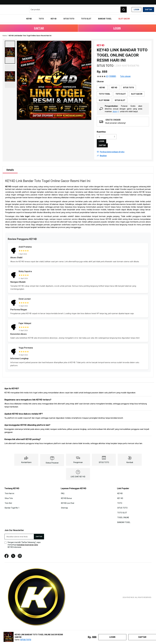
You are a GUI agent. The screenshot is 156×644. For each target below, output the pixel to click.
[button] (10, 49)
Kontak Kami (26, 459)
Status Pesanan (52, 459)
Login (136, 10)
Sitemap (64, 504)
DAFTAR (39, 25)
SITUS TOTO (104, 459)
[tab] (10, 167)
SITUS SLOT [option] (120, 97)
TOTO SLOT (122, 508)
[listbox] (123, 91)
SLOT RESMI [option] (104, 97)
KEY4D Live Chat (67, 499)
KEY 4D (120, 495)
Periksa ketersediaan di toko (112, 149)
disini (116, 108)
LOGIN (117, 25)
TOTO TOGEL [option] (104, 91)
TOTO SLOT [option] (121, 91)
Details (10, 167)
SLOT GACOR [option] (137, 91)
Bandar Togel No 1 (12, 504)
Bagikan (103, 152)
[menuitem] (34, 17)
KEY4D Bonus (66, 495)
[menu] (78, 17)
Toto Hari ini (9, 490)
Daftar (148, 10)
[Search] (124, 10)
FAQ (62, 490)
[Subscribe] (39, 532)
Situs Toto (9, 495)
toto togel (25, 213)
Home (5, 32)
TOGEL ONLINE (123, 513)
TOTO (119, 499)
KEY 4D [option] (114, 84)
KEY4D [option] (102, 84)
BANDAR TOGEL (124, 518)
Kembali (130, 459)
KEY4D (8, 183)
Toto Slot (8, 499)
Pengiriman (78, 459)
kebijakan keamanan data (28, 540)
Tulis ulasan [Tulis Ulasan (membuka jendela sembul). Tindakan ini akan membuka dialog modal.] (125, 73)
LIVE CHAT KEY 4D (78, 473)
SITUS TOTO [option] (128, 84)
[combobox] (78, 10)
